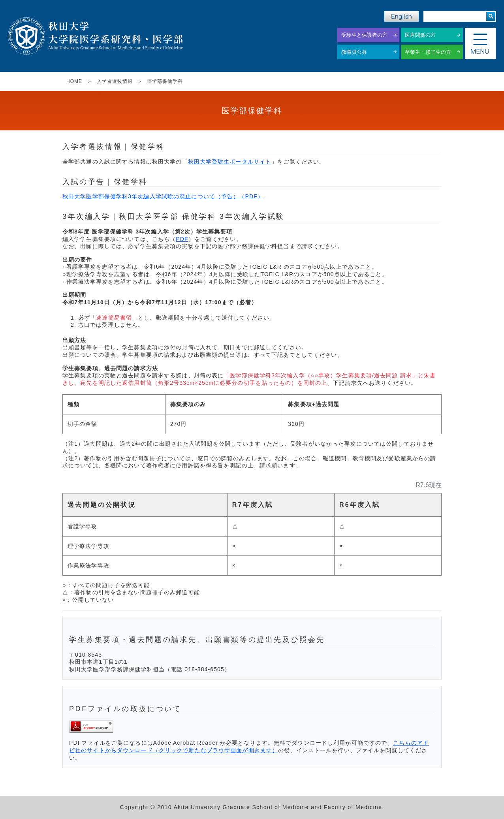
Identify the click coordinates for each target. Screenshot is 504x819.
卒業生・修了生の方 (428, 52)
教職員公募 (354, 52)
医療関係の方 (420, 35)
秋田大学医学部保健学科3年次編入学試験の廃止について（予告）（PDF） (163, 196)
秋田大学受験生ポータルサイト (230, 162)
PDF (182, 239)
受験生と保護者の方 (364, 35)
